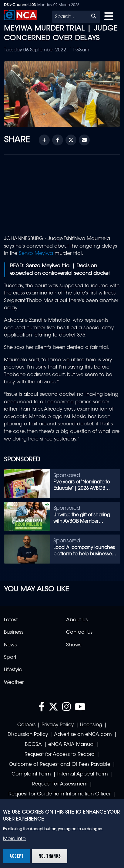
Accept (17, 856)
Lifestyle (13, 670)
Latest (11, 620)
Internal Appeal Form (83, 774)
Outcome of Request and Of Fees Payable (60, 765)
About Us (77, 620)
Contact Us (79, 632)
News (10, 645)
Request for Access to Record (60, 755)
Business (14, 632)
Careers (26, 725)
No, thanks (50, 856)
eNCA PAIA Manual (71, 745)
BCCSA (33, 745)
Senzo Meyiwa (36, 254)
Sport (10, 658)
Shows (74, 645)
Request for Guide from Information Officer (60, 794)
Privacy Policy (58, 725)
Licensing (91, 725)
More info (14, 839)
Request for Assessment (60, 784)
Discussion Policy (28, 735)
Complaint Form (31, 774)
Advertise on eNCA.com (83, 735)
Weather (14, 683)
